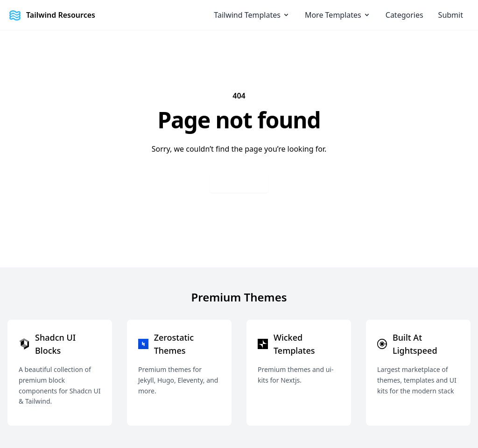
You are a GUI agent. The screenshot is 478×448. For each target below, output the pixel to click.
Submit (451, 15)
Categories (404, 15)
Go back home (239, 183)
